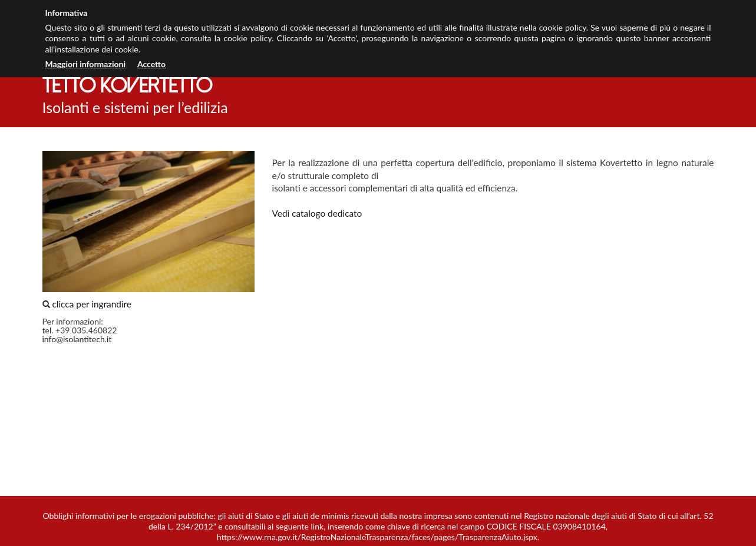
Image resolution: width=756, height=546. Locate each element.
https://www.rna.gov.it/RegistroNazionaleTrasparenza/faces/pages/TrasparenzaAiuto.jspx (377, 537)
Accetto (151, 64)
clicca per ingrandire (148, 230)
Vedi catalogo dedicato (317, 213)
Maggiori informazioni (85, 64)
